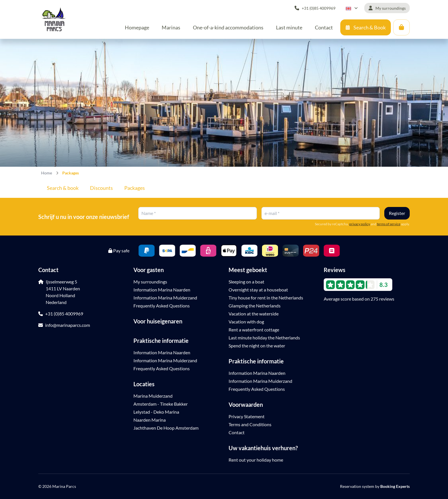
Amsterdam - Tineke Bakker (161, 404)
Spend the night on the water (257, 346)
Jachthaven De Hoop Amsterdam (166, 428)
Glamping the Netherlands (255, 306)
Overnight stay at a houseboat (258, 290)
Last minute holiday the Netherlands (264, 338)
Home (47, 173)
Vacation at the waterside (254, 314)
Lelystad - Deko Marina (156, 412)
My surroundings (150, 282)
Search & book (63, 188)
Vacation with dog (246, 322)
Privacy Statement (247, 416)
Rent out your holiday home (256, 460)
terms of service (389, 224)
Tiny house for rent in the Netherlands (266, 298)
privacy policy (360, 224)
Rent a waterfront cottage (254, 330)
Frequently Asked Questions (162, 306)
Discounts (101, 188)
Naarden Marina (150, 420)
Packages (135, 188)
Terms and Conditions (250, 424)
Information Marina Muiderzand (165, 298)
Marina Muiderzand (153, 396)
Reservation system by (375, 486)
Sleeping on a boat (246, 282)
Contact (237, 432)
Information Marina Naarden (162, 290)
